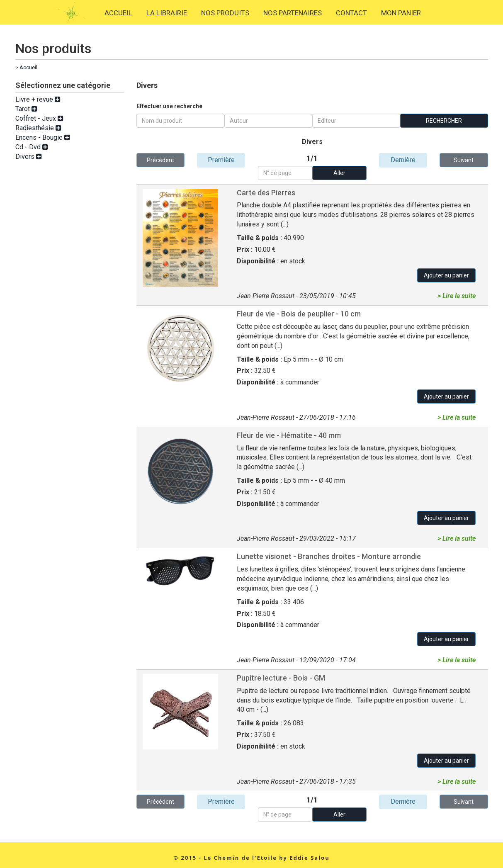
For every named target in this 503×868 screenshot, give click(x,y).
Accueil (28, 67)
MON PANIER (401, 13)
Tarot (26, 109)
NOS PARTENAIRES (293, 13)
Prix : (245, 249)
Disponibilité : (259, 261)
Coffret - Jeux (39, 118)
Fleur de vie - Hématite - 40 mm (289, 435)
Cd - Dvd (32, 147)
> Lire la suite (457, 296)
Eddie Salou (309, 858)
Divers (29, 157)
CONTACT (351, 13)
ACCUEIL (118, 13)
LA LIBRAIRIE (167, 13)
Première (221, 160)
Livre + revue (38, 99)
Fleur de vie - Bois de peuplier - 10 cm (299, 314)
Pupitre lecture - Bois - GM (281, 678)
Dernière (403, 160)
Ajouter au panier (446, 275)
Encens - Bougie (43, 137)
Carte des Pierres (266, 193)
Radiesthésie (38, 128)
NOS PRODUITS (225, 13)
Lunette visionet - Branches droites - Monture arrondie (329, 556)
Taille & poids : (260, 238)
